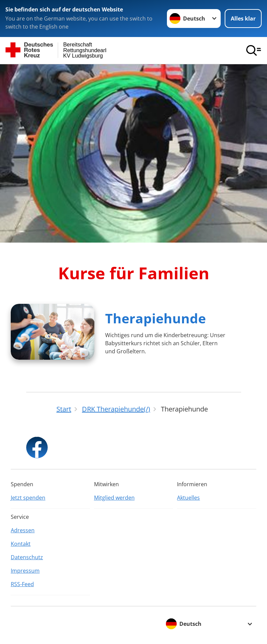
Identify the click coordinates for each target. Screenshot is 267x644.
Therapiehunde (155, 318)
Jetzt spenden (28, 498)
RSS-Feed (22, 584)
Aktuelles (188, 498)
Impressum (25, 571)
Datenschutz (27, 557)
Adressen (23, 530)
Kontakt (21, 544)
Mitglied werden (114, 498)
